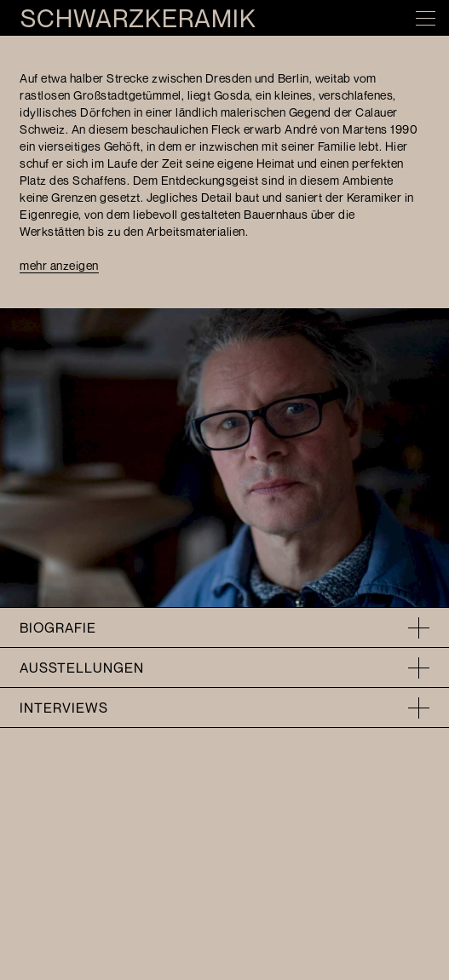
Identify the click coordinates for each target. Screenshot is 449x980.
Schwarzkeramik (138, 18)
